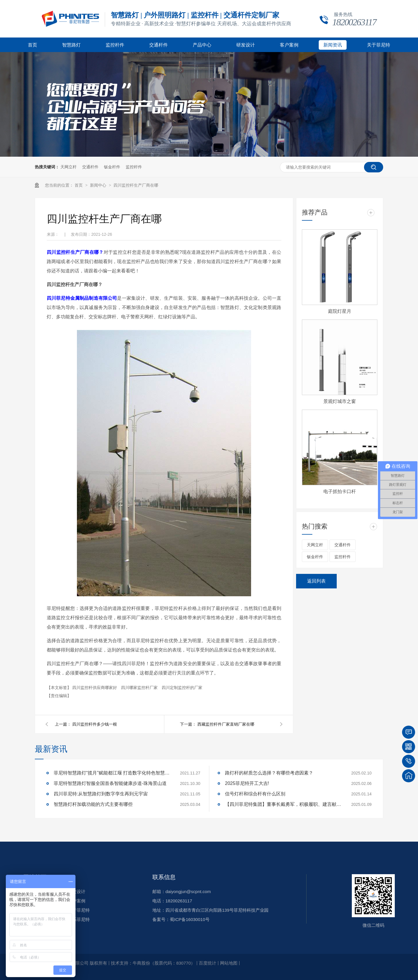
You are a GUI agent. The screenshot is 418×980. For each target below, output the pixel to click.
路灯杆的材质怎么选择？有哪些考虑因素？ (269, 773)
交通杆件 (158, 45)
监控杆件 (115, 45)
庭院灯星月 (340, 311)
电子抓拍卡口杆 (340, 491)
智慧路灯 (71, 45)
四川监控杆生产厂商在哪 (136, 185)
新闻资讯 (333, 45)
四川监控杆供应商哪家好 (95, 688)
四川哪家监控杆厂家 (140, 688)
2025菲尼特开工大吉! (247, 783)
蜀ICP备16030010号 (190, 919)
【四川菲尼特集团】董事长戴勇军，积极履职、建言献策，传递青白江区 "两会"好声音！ (283, 804)
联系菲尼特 (79, 919)
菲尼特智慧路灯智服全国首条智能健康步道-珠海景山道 (110, 783)
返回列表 (316, 581)
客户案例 (289, 45)
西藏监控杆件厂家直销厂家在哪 (226, 724)
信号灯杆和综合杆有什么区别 (255, 794)
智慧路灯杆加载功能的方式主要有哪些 (93, 804)
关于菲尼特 (379, 45)
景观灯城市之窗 (340, 401)
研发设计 (246, 45)
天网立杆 (69, 167)
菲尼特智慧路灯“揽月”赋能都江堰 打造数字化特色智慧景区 (112, 773)
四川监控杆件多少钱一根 (95, 724)
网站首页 (35, 877)
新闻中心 (99, 185)
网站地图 (229, 963)
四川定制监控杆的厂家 (182, 688)
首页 (33, 45)
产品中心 (202, 45)
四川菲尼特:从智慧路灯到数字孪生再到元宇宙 (101, 794)
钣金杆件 (112, 167)
